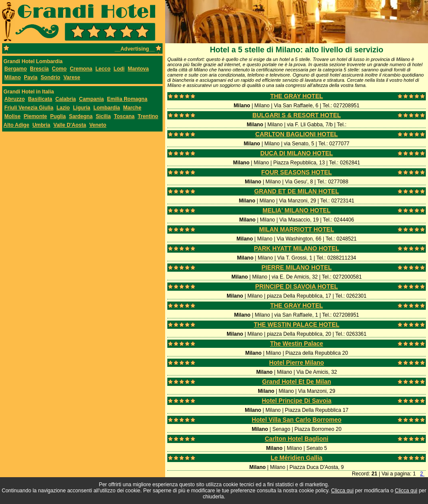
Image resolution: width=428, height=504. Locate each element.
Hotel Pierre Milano (297, 363)
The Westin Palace (297, 343)
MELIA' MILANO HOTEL (296, 210)
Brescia (39, 69)
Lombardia (107, 108)
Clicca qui (342, 491)
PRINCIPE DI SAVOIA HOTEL (296, 286)
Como (59, 69)
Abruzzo (14, 99)
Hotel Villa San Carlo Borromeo (296, 420)
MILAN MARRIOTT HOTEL (296, 229)
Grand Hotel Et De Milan (296, 382)
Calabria (65, 99)
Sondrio (50, 77)
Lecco (103, 69)
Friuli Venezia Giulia (29, 108)
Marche (132, 108)
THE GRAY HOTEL (297, 96)
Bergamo (16, 69)
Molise (12, 116)
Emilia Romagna (127, 99)
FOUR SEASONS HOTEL (296, 172)
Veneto (98, 125)
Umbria (41, 125)
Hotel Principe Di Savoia (296, 401)
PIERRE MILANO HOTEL (297, 267)
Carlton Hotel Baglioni (297, 439)
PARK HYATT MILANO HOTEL (296, 248)
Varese (72, 77)
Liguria (82, 108)
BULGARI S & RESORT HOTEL (297, 115)
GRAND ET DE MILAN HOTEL (297, 191)
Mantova (138, 69)
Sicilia (103, 116)
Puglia (58, 116)
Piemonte (35, 116)
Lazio (63, 108)
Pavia (30, 77)
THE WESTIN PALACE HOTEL (297, 324)
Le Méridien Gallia (297, 458)
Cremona (81, 69)
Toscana (124, 116)
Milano (13, 77)
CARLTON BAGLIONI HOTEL (297, 134)
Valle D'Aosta (70, 125)
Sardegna (81, 116)
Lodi (119, 69)
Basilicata (40, 99)
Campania (91, 99)
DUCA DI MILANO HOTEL (297, 153)
